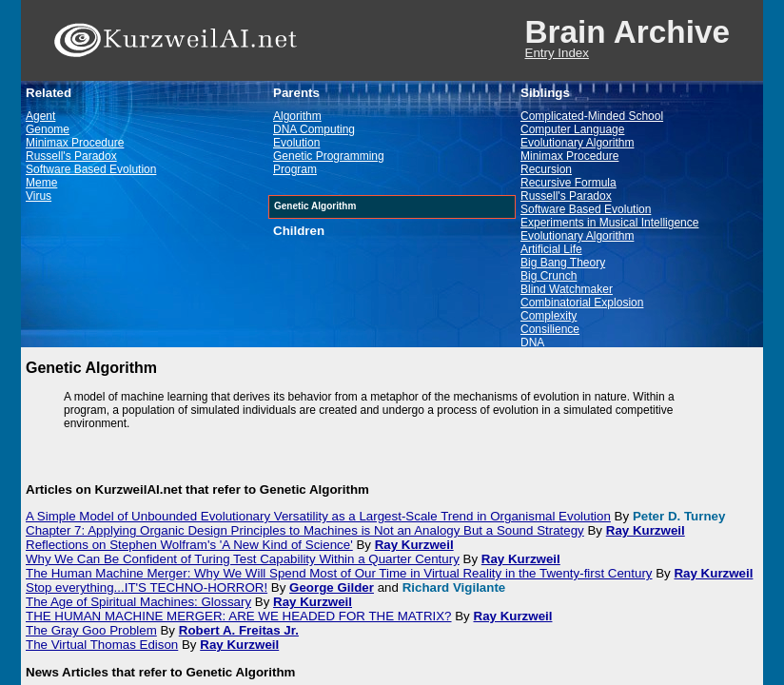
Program (295, 169)
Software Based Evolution (91, 169)
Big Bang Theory (563, 263)
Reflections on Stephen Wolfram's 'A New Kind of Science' (189, 545)
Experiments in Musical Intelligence (609, 223)
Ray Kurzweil (646, 530)
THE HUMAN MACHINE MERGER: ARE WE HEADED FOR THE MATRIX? (239, 616)
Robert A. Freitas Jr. (239, 630)
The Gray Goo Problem (91, 630)
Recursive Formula (568, 183)
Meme (41, 183)
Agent (40, 116)
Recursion (546, 169)
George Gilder (332, 587)
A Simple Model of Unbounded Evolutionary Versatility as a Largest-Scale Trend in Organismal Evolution (318, 516)
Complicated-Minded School (592, 116)
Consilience (550, 329)
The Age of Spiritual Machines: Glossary (138, 602)
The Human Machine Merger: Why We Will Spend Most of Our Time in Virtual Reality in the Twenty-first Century (339, 573)
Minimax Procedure (75, 143)
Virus (39, 196)
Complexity (549, 316)
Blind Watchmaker (567, 289)
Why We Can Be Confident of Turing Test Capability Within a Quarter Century (243, 559)
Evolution (296, 143)
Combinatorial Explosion (582, 303)
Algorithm (297, 116)
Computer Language (572, 129)
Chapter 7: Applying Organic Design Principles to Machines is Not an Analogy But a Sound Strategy (305, 530)
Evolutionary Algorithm (577, 143)
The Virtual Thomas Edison (102, 645)
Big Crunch (549, 276)
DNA (532, 342)
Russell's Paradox (71, 156)
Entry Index (557, 53)
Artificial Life (551, 249)
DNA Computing (314, 129)
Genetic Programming (329, 156)
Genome (48, 129)
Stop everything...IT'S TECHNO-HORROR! (147, 587)
